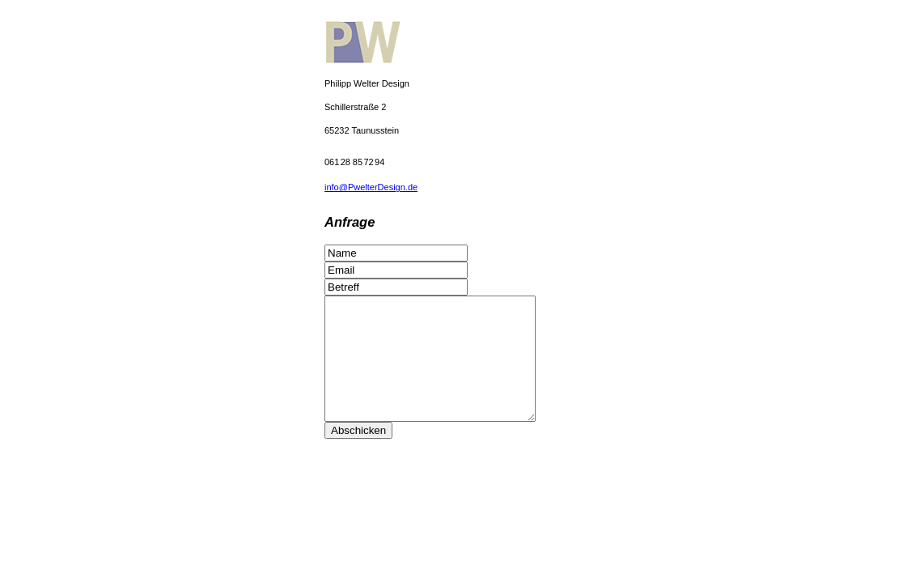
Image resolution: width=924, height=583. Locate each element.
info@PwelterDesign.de (371, 187)
